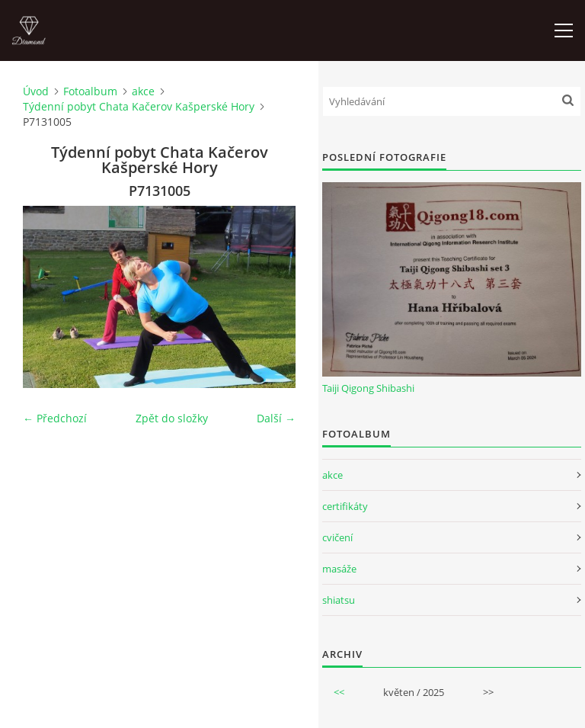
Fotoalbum (90, 91)
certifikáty (345, 506)
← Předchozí (55, 418)
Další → (276, 418)
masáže (339, 569)
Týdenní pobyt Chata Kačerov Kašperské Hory (139, 106)
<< (339, 692)
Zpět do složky (172, 418)
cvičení (337, 537)
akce (143, 91)
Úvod (36, 91)
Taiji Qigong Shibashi (368, 388)
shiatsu (339, 600)
